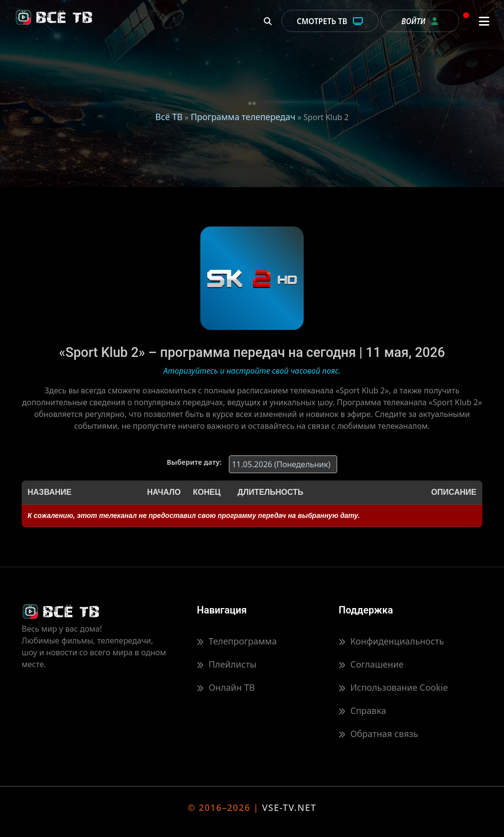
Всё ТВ (169, 117)
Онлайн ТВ (226, 687)
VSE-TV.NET (289, 807)
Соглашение (371, 664)
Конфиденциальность (391, 641)
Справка (362, 710)
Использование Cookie (393, 687)
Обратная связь (378, 734)
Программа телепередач (243, 117)
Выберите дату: (194, 462)
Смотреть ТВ (330, 21)
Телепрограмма (237, 641)
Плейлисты (227, 664)
